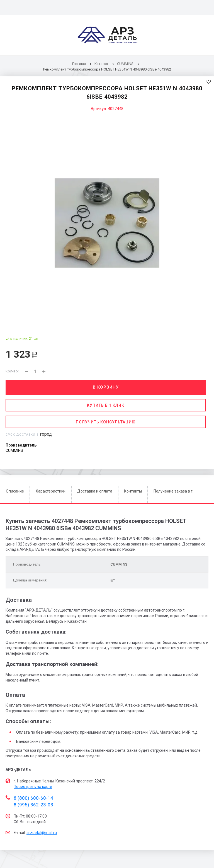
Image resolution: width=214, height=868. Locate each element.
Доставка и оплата (95, 491)
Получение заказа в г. (173, 491)
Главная (79, 64)
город (46, 434)
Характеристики (51, 491)
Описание (15, 491)
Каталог (102, 64)
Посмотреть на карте (33, 787)
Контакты (133, 491)
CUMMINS (125, 64)
